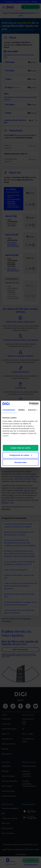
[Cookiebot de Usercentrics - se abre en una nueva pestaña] (29, 404)
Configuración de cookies (21, 455)
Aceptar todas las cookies (20, 448)
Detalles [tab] (22, 410)
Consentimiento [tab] (9, 410)
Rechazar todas (20, 462)
